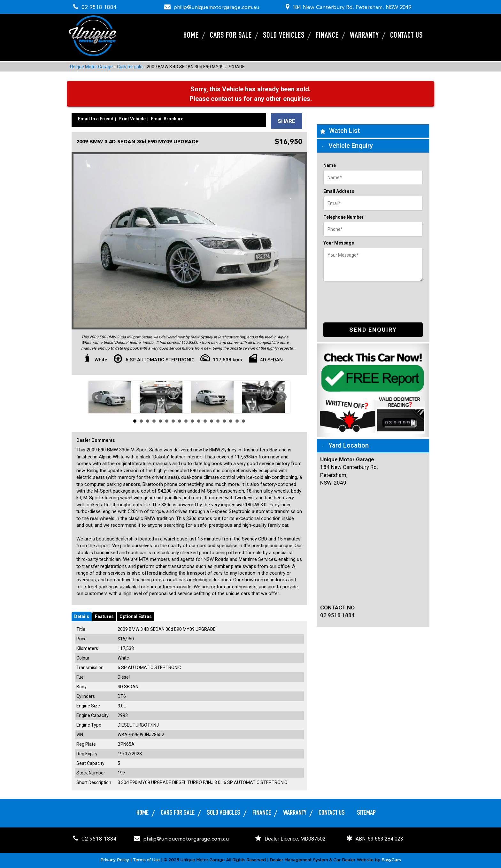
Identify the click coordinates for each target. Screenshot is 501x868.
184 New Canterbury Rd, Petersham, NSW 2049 (352, 8)
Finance (327, 36)
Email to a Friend (96, 118)
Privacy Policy (115, 860)
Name (330, 165)
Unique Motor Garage (91, 66)
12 (205, 421)
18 (243, 421)
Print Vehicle (132, 118)
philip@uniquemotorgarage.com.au (216, 8)
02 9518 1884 (97, 8)
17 (237, 421)
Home (191, 36)
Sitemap (366, 813)
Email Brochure (167, 118)
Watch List (344, 131)
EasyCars (391, 860)
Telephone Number (343, 217)
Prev (97, 397)
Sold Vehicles (284, 36)
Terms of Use (147, 860)
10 (192, 421)
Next (281, 397)
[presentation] (372, 297)
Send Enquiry (373, 330)
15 (224, 421)
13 (212, 421)
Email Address (339, 191)
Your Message (339, 243)
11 (199, 421)
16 (231, 421)
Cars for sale (231, 36)
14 (218, 421)
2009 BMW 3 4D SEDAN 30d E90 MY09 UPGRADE (196, 66)
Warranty (364, 36)
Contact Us (406, 36)
